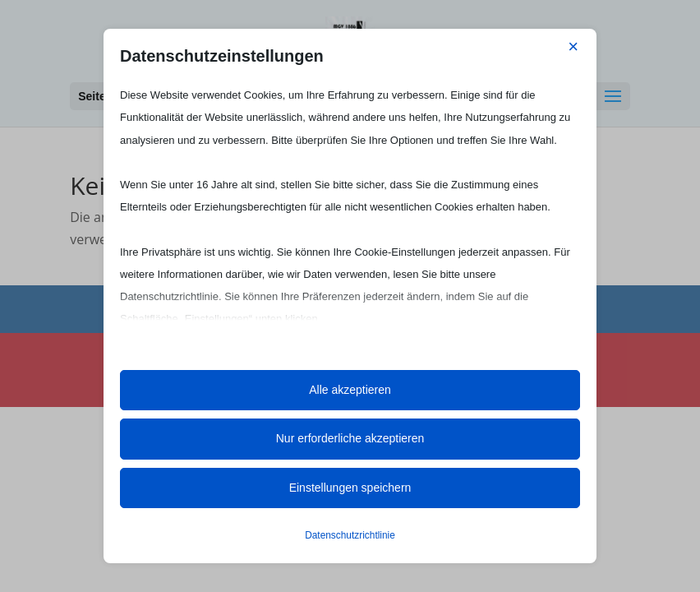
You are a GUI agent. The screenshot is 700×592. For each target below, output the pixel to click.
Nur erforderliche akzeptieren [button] (350, 438)
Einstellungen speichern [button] (350, 488)
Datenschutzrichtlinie (350, 535)
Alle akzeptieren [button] (350, 390)
